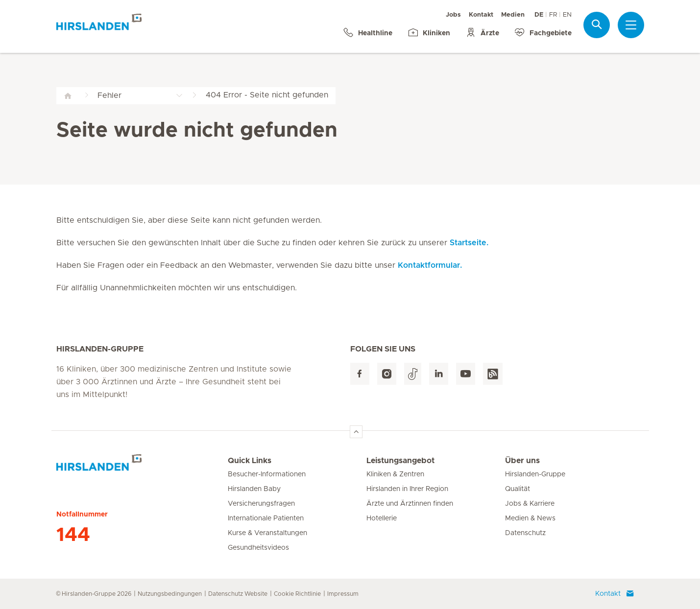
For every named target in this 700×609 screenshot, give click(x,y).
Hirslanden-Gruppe (535, 474)
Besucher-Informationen (267, 474)
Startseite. (469, 243)
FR (553, 15)
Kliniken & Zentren (395, 474)
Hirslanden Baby (254, 489)
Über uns (522, 461)
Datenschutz (525, 533)
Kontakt (481, 15)
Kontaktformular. (430, 265)
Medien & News (530, 518)
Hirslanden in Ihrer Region (407, 489)
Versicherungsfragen (261, 504)
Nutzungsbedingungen (170, 594)
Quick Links (250, 461)
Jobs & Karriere (530, 504)
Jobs (453, 15)
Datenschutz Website (238, 594)
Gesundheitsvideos (258, 548)
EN (567, 15)
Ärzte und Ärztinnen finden (410, 504)
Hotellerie (382, 518)
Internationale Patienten (266, 518)
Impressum (343, 594)
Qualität (518, 489)
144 (73, 535)
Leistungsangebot (400, 461)
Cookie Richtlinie (297, 594)
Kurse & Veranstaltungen (267, 533)
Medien (513, 15)
